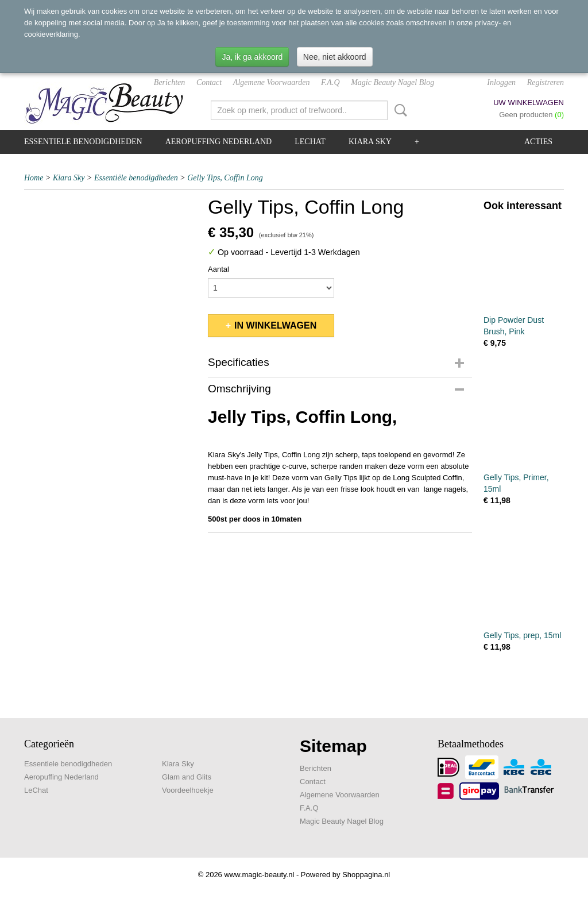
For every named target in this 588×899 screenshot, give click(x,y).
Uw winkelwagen (529, 103)
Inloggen (501, 82)
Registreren (546, 82)
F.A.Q (330, 82)
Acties (538, 142)
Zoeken (399, 110)
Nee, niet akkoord (335, 57)
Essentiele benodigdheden (83, 142)
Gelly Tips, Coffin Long (225, 178)
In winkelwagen (275, 325)
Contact (209, 82)
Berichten (169, 82)
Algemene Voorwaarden (272, 82)
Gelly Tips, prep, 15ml (522, 635)
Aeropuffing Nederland (219, 142)
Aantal (218, 269)
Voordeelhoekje (188, 790)
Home (34, 178)
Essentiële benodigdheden (136, 178)
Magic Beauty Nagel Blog (392, 82)
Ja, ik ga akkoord (252, 57)
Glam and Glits (187, 777)
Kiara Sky (370, 142)
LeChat (310, 142)
